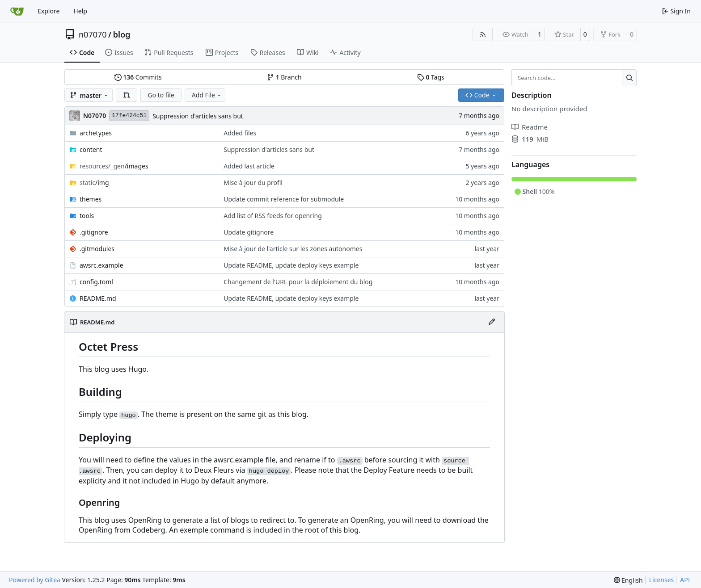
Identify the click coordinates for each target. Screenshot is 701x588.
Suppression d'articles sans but (198, 116)
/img (94, 183)
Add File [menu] (207, 95)
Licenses (662, 580)
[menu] (628, 580)
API (685, 580)
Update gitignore (249, 232)
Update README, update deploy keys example (291, 265)
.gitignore (94, 232)
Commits (138, 77)
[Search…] (629, 78)
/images (114, 166)
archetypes (96, 133)
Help (80, 11)
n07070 (93, 34)
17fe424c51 (129, 115)
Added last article (249, 166)
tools (87, 216)
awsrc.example (101, 265)
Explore (49, 11)
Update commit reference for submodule (284, 199)
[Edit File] (492, 322)
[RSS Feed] (483, 34)
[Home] (17, 11)
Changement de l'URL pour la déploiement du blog (298, 282)
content (91, 149)
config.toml (96, 282)
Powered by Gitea (35, 580)
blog (122, 34)
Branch (284, 77)
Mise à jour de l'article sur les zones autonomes (293, 249)
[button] (127, 95)
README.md (98, 298)
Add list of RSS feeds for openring (273, 216)
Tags (431, 77)
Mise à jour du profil (253, 183)
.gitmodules (97, 249)
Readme (530, 127)
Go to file (161, 95)
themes (91, 199)
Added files (240, 133)
